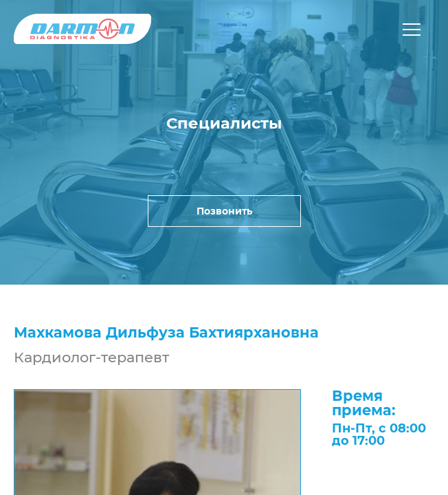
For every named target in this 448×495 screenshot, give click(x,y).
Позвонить (224, 211)
